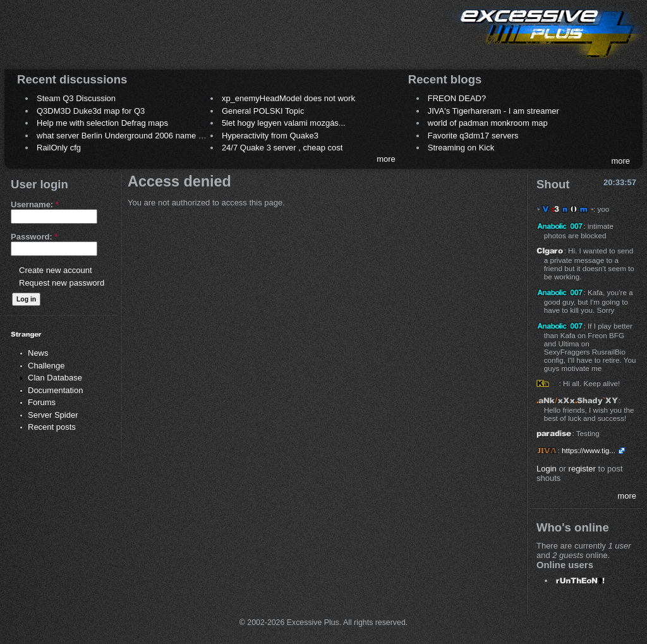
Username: (35, 204)
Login (547, 469)
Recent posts (52, 427)
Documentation (55, 390)
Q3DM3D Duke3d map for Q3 (91, 111)
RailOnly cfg (59, 148)
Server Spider (53, 415)
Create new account (56, 270)
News (38, 353)
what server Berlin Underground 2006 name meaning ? (137, 136)
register (582, 469)
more (386, 159)
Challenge (46, 366)
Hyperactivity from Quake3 (270, 136)
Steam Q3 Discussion (76, 98)
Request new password (62, 283)
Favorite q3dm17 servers (473, 136)
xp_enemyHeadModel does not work (288, 98)
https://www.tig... (589, 450)
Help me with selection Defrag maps (102, 123)
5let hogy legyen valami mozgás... (284, 123)
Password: (34, 237)
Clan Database (55, 378)
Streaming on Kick (461, 148)
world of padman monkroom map (488, 123)
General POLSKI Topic (263, 111)
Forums (42, 402)
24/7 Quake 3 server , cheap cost (282, 148)
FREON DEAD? (457, 98)
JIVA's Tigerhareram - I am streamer (493, 111)
